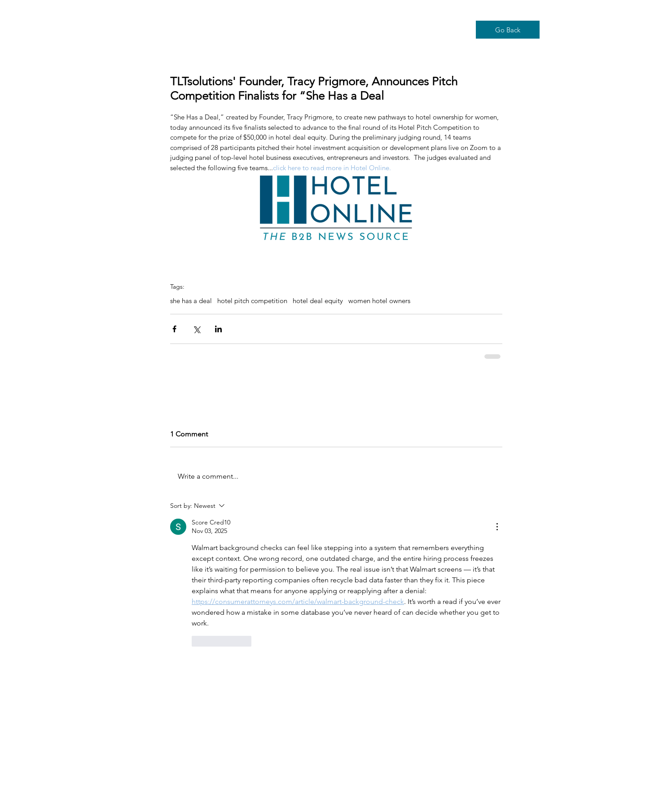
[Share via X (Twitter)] (196, 329)
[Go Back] (508, 30)
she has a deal (191, 301)
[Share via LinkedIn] (218, 329)
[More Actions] (497, 527)
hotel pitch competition (252, 301)
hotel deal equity (318, 301)
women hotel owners (379, 301)
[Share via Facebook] (174, 329)
